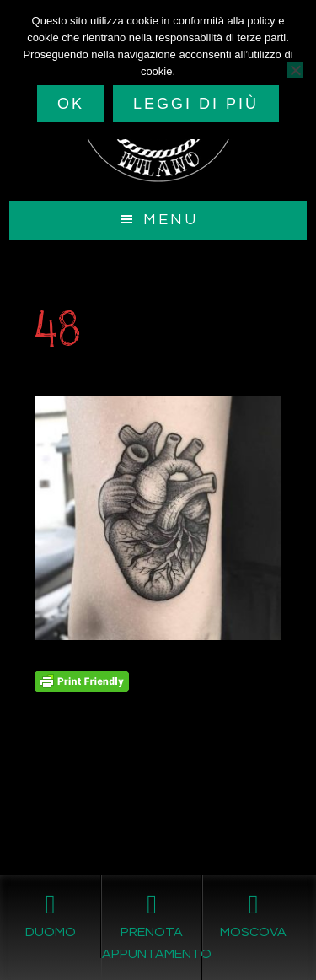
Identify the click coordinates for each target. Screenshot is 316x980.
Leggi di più (196, 104)
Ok (71, 104)
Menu (171, 220)
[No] (295, 70)
